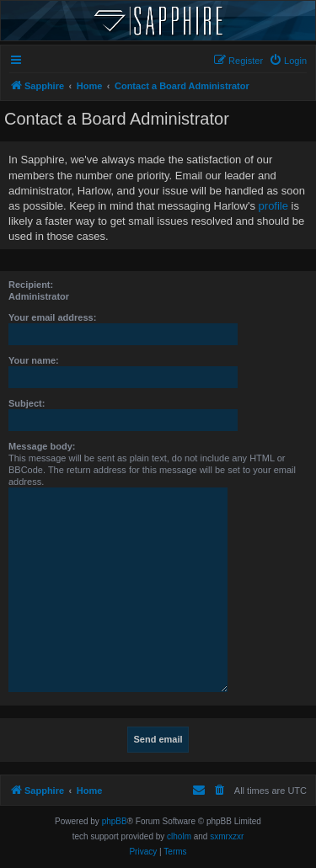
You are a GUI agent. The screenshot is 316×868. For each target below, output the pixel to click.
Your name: (34, 360)
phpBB (115, 821)
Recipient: (31, 285)
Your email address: (52, 317)
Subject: (27, 403)
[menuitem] (288, 61)
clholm (179, 836)
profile (273, 206)
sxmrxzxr (227, 836)
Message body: (42, 446)
